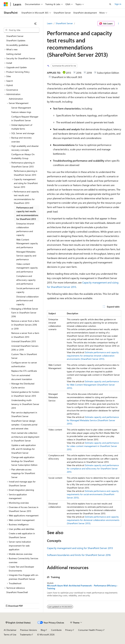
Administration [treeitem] (16, 99)
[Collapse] (35, 24)
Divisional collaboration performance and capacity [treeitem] (28, 300)
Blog (43, 630)
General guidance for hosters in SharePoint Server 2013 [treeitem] (25, 394)
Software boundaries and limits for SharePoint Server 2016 (79, 555)
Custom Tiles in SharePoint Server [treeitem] (24, 356)
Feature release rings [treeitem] (21, 112)
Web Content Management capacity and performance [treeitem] (27, 243)
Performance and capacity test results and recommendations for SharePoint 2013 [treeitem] (27, 213)
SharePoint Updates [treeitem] (16, 40)
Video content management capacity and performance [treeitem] (27, 268)
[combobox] (22, 30)
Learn (50, 23)
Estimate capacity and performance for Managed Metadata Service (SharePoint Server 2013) (93, 420)
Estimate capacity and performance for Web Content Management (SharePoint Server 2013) (93, 385)
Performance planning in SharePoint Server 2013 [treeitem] (26, 173)
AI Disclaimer (10, 630)
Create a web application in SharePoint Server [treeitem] (22, 535)
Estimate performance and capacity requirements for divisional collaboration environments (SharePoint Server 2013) (93, 520)
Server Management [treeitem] (21, 108)
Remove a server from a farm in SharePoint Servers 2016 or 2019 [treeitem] (25, 325)
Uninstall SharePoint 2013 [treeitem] (24, 341)
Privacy (69, 630)
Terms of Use (10, 634)
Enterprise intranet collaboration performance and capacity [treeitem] (25, 229)
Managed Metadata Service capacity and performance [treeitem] (26, 255)
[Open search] (110, 4)
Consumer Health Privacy (90, 630)
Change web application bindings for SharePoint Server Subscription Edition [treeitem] (24, 461)
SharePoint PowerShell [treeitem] (17, 592)
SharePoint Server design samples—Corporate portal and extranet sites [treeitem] (24, 425)
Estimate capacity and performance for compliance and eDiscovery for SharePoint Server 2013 (93, 469)
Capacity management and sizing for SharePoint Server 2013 (80, 548)
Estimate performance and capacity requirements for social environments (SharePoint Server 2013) (93, 494)
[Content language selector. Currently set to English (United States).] (18, 623)
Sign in (118, 4)
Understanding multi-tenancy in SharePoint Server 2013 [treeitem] (25, 404)
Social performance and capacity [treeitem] (28, 290)
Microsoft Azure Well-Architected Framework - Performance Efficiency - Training (83, 587)
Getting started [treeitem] (14, 54)
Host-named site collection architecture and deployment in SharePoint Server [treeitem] (25, 437)
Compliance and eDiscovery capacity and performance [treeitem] (26, 280)
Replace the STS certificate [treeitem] (24, 371)
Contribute (56, 630)
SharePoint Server (64, 23)
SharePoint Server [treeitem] (15, 36)
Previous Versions (29, 630)
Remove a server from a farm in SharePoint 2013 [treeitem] (25, 335)
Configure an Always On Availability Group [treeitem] (23, 156)
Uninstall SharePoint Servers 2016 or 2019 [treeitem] (25, 348)
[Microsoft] (6, 4)
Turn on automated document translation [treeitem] (22, 377)
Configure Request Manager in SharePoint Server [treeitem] (25, 119)
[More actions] (118, 24)
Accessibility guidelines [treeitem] (17, 45)
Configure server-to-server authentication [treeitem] (24, 364)
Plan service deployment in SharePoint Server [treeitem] (24, 414)
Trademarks (25, 634)
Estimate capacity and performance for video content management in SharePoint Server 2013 (93, 446)
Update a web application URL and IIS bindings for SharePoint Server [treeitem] (24, 449)
